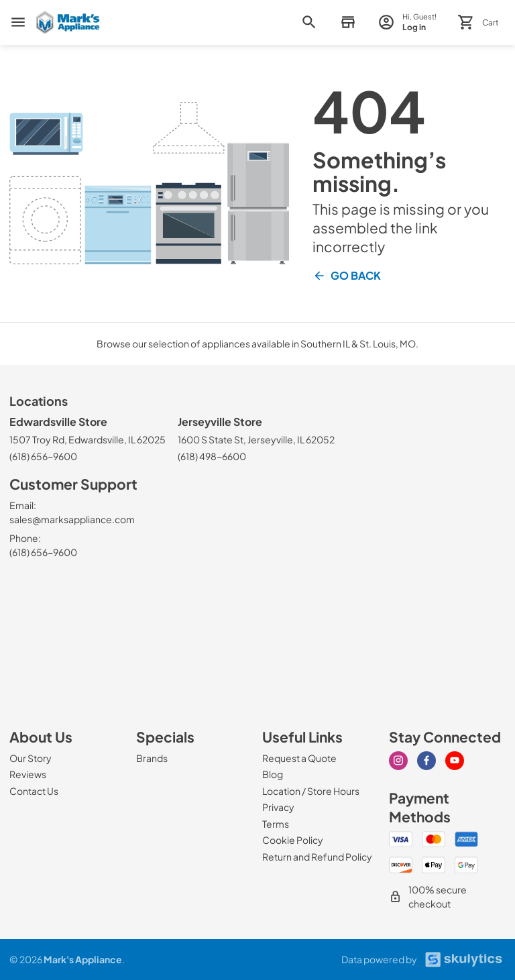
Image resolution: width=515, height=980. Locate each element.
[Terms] (276, 824)
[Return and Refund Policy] (317, 857)
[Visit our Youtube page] (455, 761)
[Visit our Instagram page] (398, 761)
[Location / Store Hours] (311, 791)
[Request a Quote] (299, 758)
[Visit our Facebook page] (426, 761)
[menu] (18, 22)
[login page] (407, 22)
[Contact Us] (34, 791)
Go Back (347, 276)
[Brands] (152, 758)
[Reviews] (28, 774)
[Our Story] (31, 758)
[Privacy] (278, 807)
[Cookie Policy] (293, 840)
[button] (348, 22)
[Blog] (273, 774)
